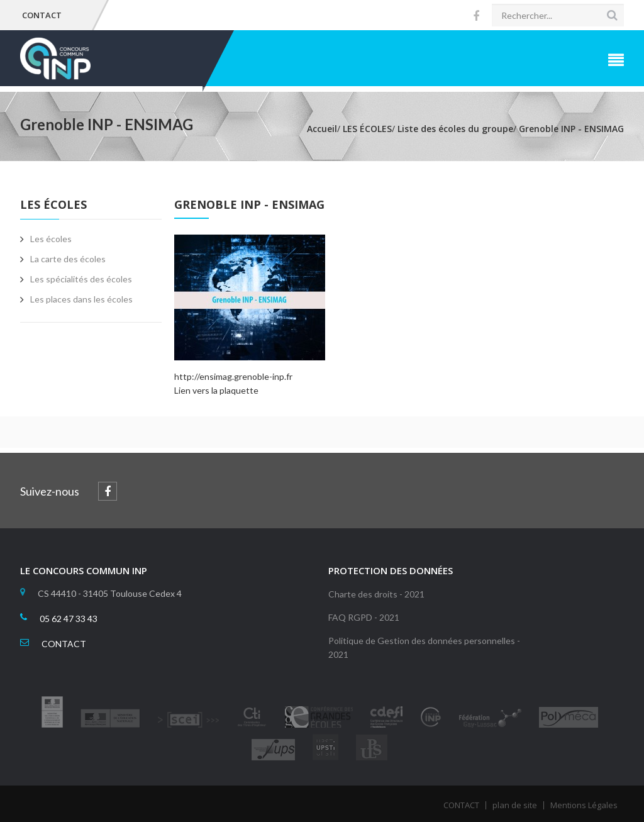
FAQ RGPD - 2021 (364, 617)
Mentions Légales (584, 805)
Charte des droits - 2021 (376, 594)
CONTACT (42, 15)
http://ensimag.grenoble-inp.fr (233, 376)
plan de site (515, 805)
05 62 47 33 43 (69, 619)
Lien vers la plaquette (216, 390)
